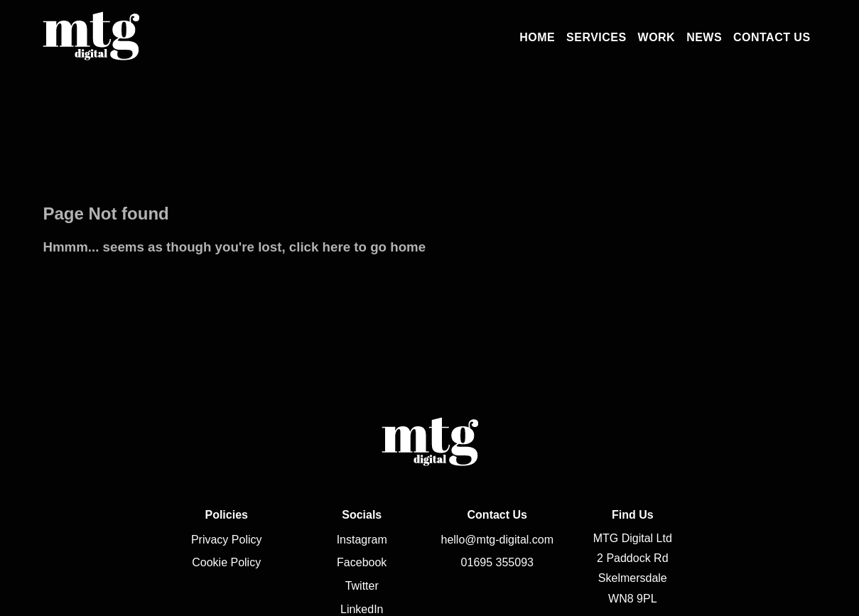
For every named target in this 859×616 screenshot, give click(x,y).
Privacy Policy (227, 540)
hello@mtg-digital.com (498, 540)
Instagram (362, 540)
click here (320, 247)
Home (537, 37)
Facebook (362, 562)
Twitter (362, 586)
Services (596, 37)
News (704, 37)
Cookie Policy (226, 562)
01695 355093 (497, 562)
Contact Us (772, 37)
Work (657, 37)
